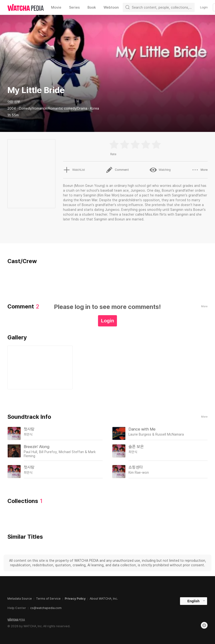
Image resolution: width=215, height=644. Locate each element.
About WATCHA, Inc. (104, 599)
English (194, 601)
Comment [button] (117, 170)
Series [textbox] (74, 7)
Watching (160, 170)
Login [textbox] (204, 7)
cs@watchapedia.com (46, 608)
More (204, 417)
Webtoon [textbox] (111, 7)
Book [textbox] (92, 7)
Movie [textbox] (56, 7)
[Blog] (204, 625)
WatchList (74, 170)
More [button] (200, 170)
